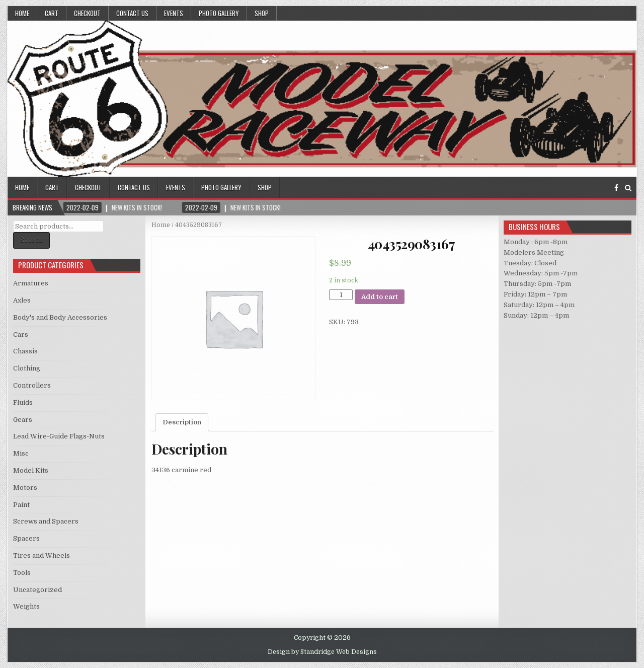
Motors (25, 488)
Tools (22, 573)
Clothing (27, 368)
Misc (21, 453)
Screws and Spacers (46, 521)
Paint (21, 505)
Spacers (26, 538)
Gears (23, 420)
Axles (22, 300)
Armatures (31, 283)
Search (31, 240)
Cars (21, 335)
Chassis (25, 351)
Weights (26, 606)
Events (174, 13)
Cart (52, 13)
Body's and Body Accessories (60, 317)
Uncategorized (37, 590)
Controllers (32, 385)
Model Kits (31, 470)
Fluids (23, 402)
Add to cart (380, 297)
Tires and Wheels (42, 555)
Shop (262, 13)
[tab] (182, 422)
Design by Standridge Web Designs (322, 652)
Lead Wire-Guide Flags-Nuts (59, 436)
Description (182, 422)
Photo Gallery (219, 13)
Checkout (87, 13)
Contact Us (132, 13)
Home (22, 13)
